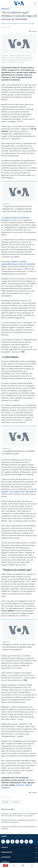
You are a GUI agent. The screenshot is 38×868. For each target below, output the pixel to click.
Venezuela (5, 9)
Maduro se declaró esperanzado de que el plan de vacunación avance (18, 264)
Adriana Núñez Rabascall (10, 23)
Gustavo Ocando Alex (27, 23)
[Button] (33, 31)
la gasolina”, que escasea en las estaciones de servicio (19, 492)
